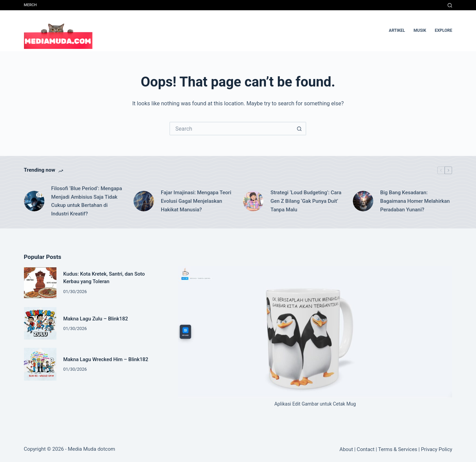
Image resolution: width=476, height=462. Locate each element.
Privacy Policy (436, 449)
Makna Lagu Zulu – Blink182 (96, 319)
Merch (30, 5)
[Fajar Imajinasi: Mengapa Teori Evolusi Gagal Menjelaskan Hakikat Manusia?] (144, 201)
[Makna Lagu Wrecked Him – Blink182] (40, 364)
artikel (397, 30)
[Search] (450, 5)
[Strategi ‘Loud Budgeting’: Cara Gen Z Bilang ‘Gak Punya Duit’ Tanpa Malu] (253, 201)
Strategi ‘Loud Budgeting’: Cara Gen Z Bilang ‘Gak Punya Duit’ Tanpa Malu (306, 201)
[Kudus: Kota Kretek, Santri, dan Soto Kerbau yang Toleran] (40, 283)
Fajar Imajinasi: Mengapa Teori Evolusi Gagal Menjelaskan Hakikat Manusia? (196, 201)
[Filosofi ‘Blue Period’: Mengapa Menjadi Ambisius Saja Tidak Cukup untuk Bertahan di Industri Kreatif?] (34, 201)
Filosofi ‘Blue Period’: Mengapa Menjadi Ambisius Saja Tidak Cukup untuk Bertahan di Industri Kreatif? (87, 201)
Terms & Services (398, 449)
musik (420, 30)
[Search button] (299, 129)
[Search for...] (231, 129)
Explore (444, 30)
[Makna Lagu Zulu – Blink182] (40, 323)
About (346, 449)
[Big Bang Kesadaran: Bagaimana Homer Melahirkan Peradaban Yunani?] (363, 201)
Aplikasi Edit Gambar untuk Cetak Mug (315, 404)
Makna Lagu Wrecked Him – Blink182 (106, 359)
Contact (365, 449)
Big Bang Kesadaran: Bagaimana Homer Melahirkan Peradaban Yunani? (415, 201)
